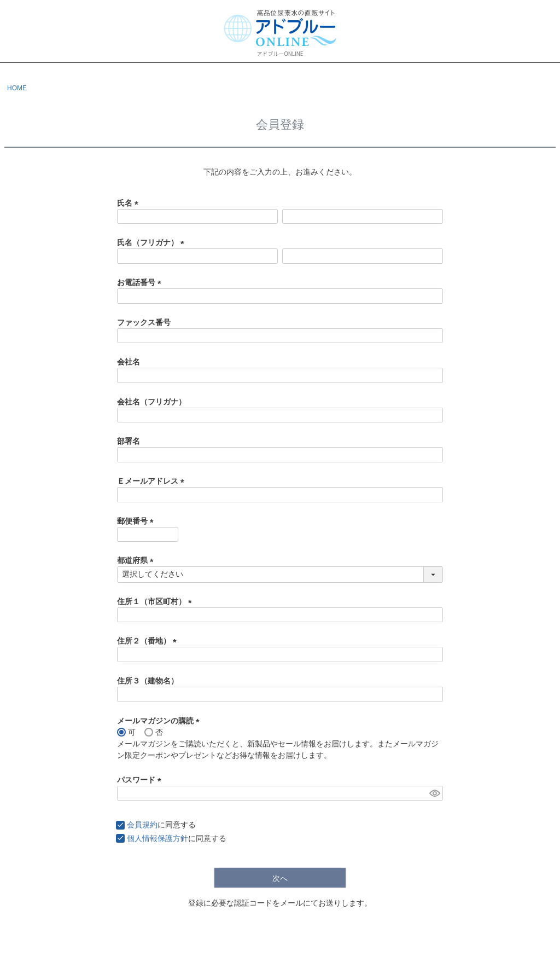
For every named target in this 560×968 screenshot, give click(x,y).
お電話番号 (141, 282)
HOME (17, 88)
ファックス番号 (144, 322)
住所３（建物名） (148, 681)
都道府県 (137, 560)
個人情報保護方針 (157, 838)
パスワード (141, 780)
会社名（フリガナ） (151, 402)
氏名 (130, 203)
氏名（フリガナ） (153, 242)
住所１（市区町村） (156, 601)
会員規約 (142, 825)
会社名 (129, 362)
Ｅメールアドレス (153, 481)
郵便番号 (137, 521)
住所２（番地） (149, 641)
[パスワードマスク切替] (434, 793)
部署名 (129, 441)
